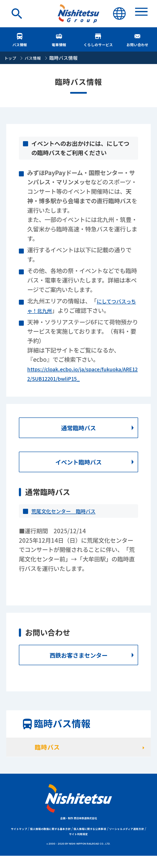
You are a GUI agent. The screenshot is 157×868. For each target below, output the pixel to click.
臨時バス (55, 758)
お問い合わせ (137, 41)
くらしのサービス (98, 41)
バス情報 (20, 41)
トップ (11, 61)
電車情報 (59, 41)
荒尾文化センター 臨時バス (69, 518)
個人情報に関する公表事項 (90, 841)
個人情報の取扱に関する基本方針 (50, 841)
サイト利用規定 (78, 846)
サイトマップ (19, 841)
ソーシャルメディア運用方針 (127, 841)
